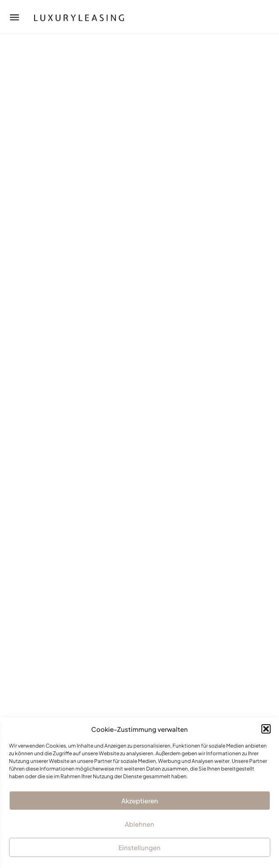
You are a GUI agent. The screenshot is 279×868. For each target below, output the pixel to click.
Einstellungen (139, 847)
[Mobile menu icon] (14, 17)
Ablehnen (139, 824)
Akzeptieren (140, 801)
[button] (266, 729)
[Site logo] (71, 17)
